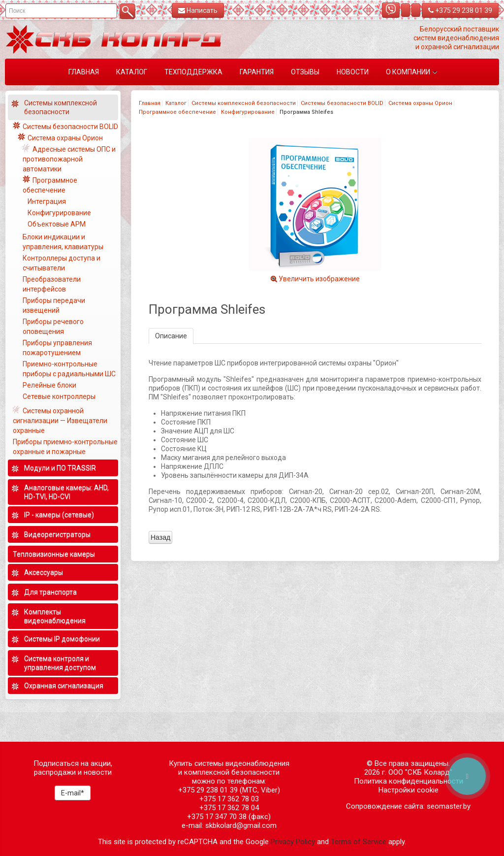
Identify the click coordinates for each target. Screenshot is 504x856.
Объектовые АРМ (57, 224)
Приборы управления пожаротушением (57, 348)
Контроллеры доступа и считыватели (62, 263)
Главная (150, 103)
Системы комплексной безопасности (244, 103)
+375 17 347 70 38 (217, 817)
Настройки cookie (409, 790)
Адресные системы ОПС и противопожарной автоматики (69, 159)
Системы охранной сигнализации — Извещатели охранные (60, 421)
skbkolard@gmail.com (241, 825)
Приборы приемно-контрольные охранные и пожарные (65, 447)
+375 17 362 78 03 (229, 799)
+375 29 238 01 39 (460, 10)
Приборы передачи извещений (54, 305)
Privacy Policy (293, 842)
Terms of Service (359, 842)
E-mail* (73, 793)
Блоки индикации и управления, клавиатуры (63, 242)
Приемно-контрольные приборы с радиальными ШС (69, 369)
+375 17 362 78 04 (229, 808)
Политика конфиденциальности (409, 781)
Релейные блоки (49, 385)
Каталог (176, 103)
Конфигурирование (248, 112)
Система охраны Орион (420, 103)
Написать (198, 10)
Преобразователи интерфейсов (52, 284)
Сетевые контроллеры (59, 396)
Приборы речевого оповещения (53, 327)
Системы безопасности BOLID (342, 103)
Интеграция (47, 201)
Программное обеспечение (177, 112)
